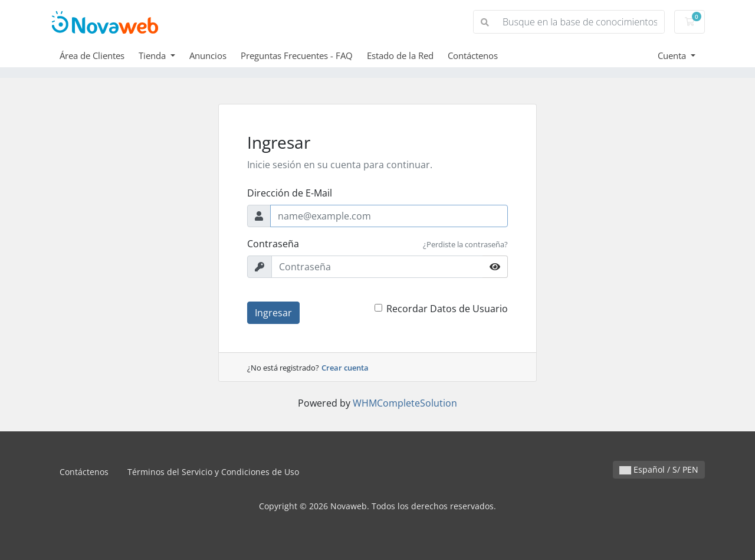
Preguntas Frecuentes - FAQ (297, 55)
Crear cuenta (345, 368)
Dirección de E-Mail (290, 193)
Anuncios (208, 55)
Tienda (153, 55)
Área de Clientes (92, 55)
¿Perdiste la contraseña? (465, 244)
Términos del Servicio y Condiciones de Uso (213, 472)
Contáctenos (473, 55)
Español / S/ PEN (659, 469)
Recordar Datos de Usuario (447, 309)
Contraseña (273, 244)
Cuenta (673, 55)
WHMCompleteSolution (405, 403)
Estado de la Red (400, 55)
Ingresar (273, 313)
